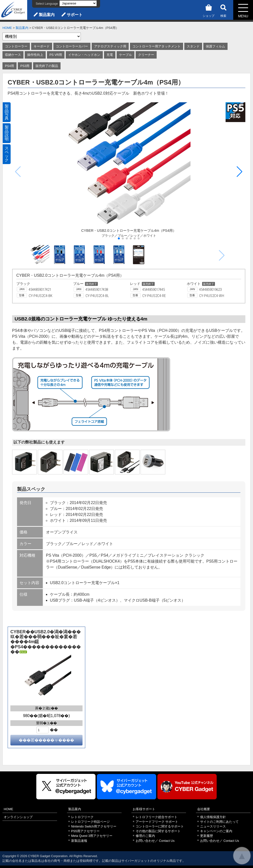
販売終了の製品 (47, 66)
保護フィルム (215, 46)
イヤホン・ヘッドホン (84, 55)
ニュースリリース (213, 826)
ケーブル (126, 55)
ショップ (209, 10)
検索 (223, 10)
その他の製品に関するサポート (158, 831)
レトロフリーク (82, 817)
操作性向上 (35, 55)
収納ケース (13, 55)
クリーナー (146, 55)
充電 (110, 55)
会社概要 (204, 809)
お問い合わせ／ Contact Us (155, 841)
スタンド (193, 46)
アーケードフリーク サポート (157, 822)
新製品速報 (79, 841)
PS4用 (10, 66)
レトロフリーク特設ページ (90, 822)
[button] (240, 172)
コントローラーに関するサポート (160, 826)
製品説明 (7, 133)
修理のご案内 (145, 836)
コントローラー (16, 46)
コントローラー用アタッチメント (157, 46)
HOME (7, 28)
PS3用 (25, 66)
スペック (7, 154)
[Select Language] (78, 3)
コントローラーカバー (72, 46)
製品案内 (47, 15)
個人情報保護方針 (213, 817)
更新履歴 (207, 836)
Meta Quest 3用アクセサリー (92, 836)
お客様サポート (144, 809)
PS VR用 (56, 55)
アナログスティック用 (110, 46)
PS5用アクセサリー (85, 831)
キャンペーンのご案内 (216, 831)
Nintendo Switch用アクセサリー (94, 826)
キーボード (42, 46)
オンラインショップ (18, 817)
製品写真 (7, 112)
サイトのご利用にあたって (219, 822)
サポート (75, 15)
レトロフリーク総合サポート (157, 817)
